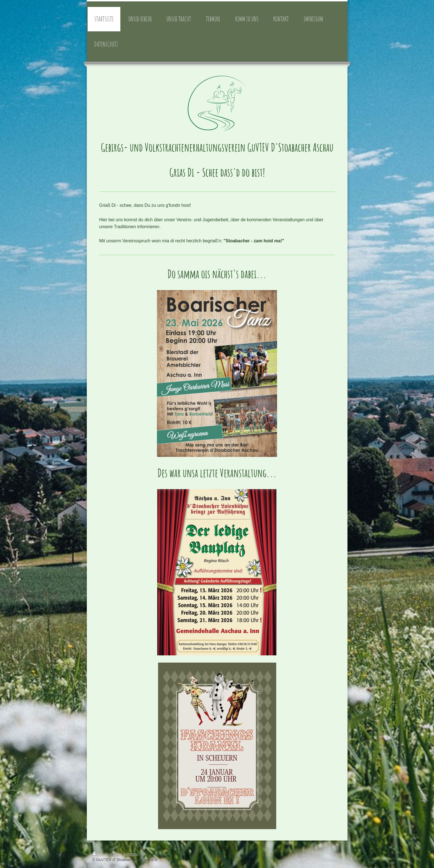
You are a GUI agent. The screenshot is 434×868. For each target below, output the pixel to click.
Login (337, 854)
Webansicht (332, 860)
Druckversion (107, 854)
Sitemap (131, 854)
